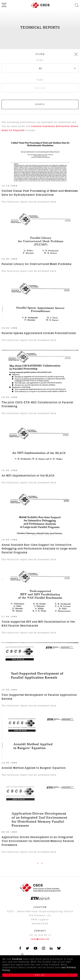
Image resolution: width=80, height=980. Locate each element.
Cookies (17, 959)
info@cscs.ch (40, 939)
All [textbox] (40, 68)
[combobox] (40, 68)
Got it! (40, 975)
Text (40, 80)
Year (40, 60)
